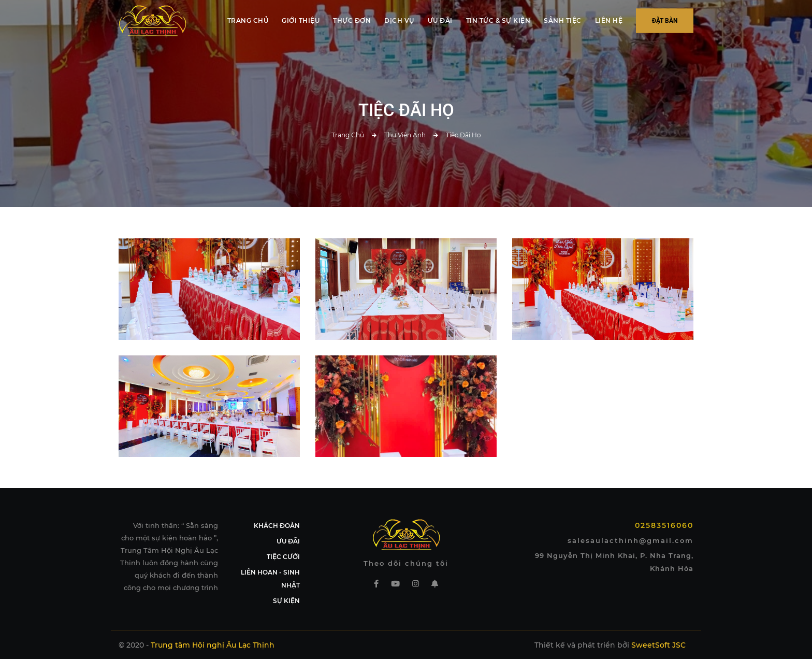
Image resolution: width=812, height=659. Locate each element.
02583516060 (664, 525)
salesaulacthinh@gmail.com (630, 540)
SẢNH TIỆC (563, 20)
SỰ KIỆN (286, 601)
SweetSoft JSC (658, 645)
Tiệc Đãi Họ (463, 135)
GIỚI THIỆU (301, 20)
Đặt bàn (665, 21)
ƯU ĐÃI (440, 20)
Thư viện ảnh (405, 135)
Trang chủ (348, 135)
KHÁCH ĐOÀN (277, 526)
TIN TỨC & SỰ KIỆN (498, 20)
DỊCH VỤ (399, 20)
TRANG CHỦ (248, 20)
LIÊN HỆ (609, 20)
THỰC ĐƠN (352, 20)
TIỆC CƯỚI (283, 557)
